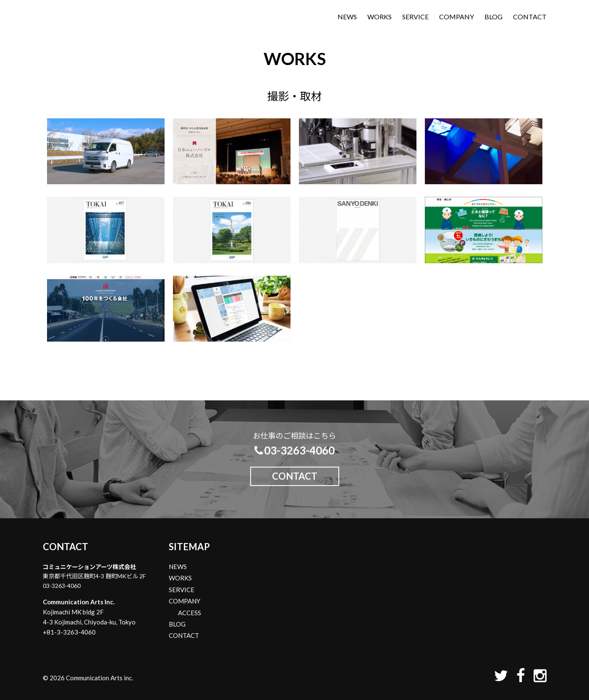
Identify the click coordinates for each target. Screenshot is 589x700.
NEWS (347, 17)
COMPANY (457, 17)
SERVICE (415, 17)
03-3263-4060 (295, 450)
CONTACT (530, 17)
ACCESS (190, 613)
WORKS (380, 17)
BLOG (493, 17)
